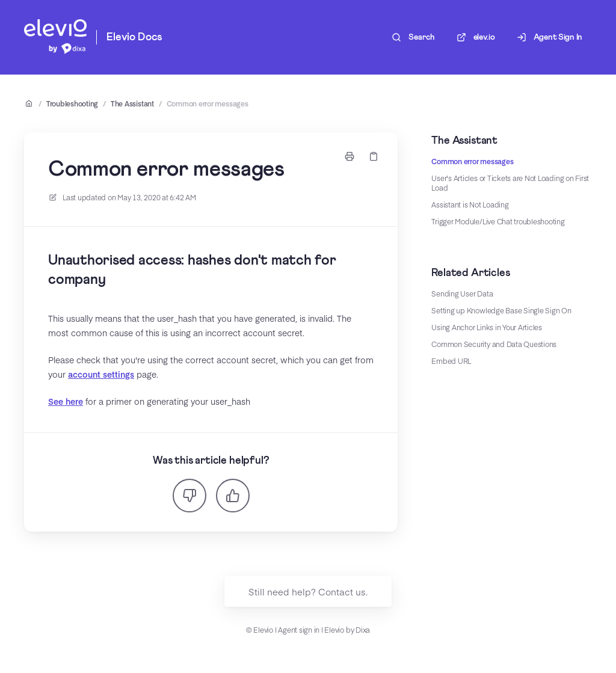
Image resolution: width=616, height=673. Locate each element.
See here (66, 401)
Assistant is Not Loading (470, 204)
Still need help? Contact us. (308, 592)
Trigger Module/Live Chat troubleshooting (498, 221)
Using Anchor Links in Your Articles (487, 327)
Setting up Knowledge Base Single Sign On (501, 310)
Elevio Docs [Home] (134, 37)
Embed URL (451, 361)
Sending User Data (462, 293)
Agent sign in (299, 630)
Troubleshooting (72, 103)
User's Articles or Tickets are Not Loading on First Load (510, 183)
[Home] (55, 37)
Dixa (363, 630)
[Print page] (350, 156)
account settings (101, 374)
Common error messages (208, 103)
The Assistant (132, 103)
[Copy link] (374, 156)
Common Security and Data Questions (494, 344)
